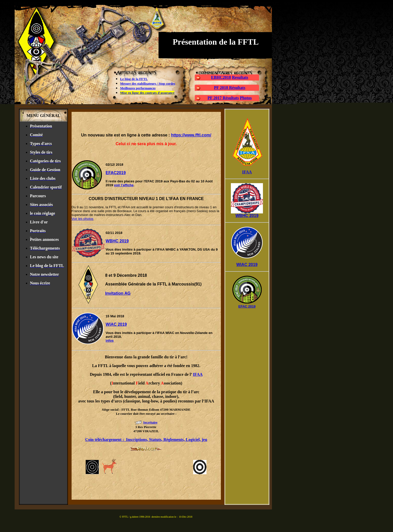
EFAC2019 (116, 173)
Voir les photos (82, 219)
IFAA (198, 374)
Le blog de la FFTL (134, 79)
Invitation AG (118, 293)
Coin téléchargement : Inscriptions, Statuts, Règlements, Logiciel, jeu (146, 440)
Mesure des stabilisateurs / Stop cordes (148, 83)
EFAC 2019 (247, 306)
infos (110, 341)
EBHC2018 (221, 77)
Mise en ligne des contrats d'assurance (147, 93)
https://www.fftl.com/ (191, 135)
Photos (246, 98)
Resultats (240, 77)
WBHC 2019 (117, 241)
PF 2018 (222, 88)
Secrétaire (150, 422)
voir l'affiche (124, 185)
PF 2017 (215, 98)
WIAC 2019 (116, 324)
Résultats (237, 88)
